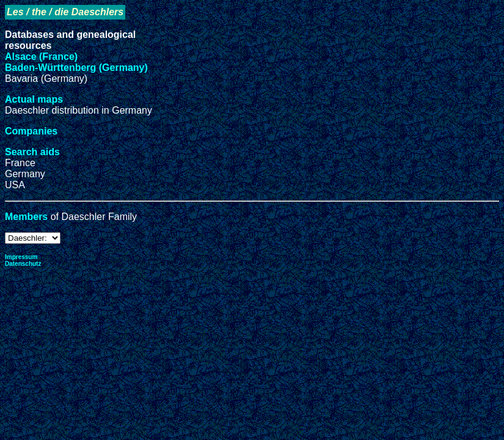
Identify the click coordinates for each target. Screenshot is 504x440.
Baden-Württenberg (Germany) (76, 68)
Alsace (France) (41, 57)
